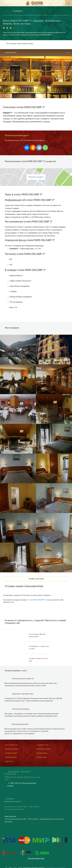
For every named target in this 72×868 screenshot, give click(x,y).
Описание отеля (11, 53)
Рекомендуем (11, 757)
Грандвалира (18, 11)
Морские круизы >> (44, 749)
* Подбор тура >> (43, 745)
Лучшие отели (11, 753)
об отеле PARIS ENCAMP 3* (36, 600)
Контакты (9, 761)
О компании (41, 757)
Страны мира (42, 753)
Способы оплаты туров (36, 859)
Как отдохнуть (11, 745)
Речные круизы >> (12, 749)
